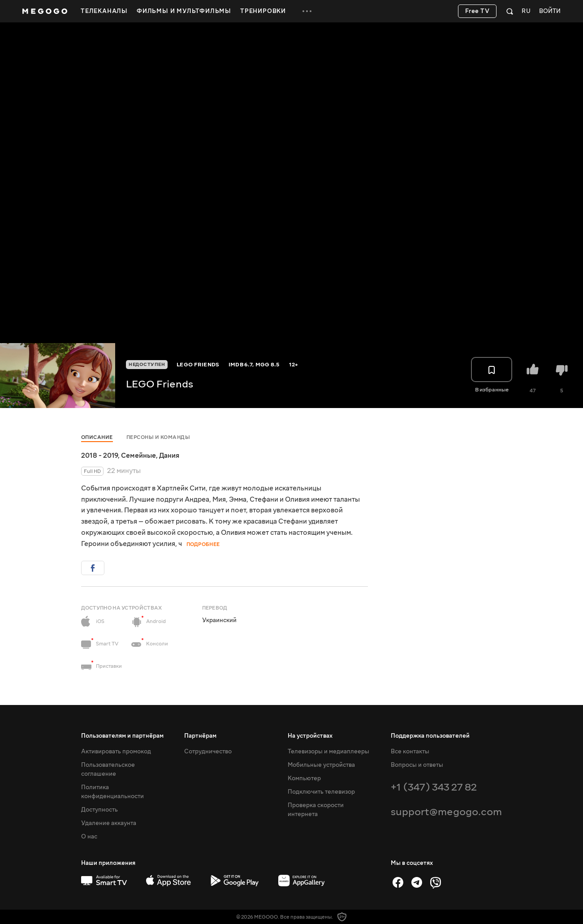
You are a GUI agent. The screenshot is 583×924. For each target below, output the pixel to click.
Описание (97, 437)
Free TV (477, 11)
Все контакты (410, 752)
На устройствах (310, 736)
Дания (169, 456)
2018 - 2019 (99, 456)
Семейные (138, 456)
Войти (550, 11)
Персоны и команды (158, 437)
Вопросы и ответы (417, 765)
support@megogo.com (446, 812)
